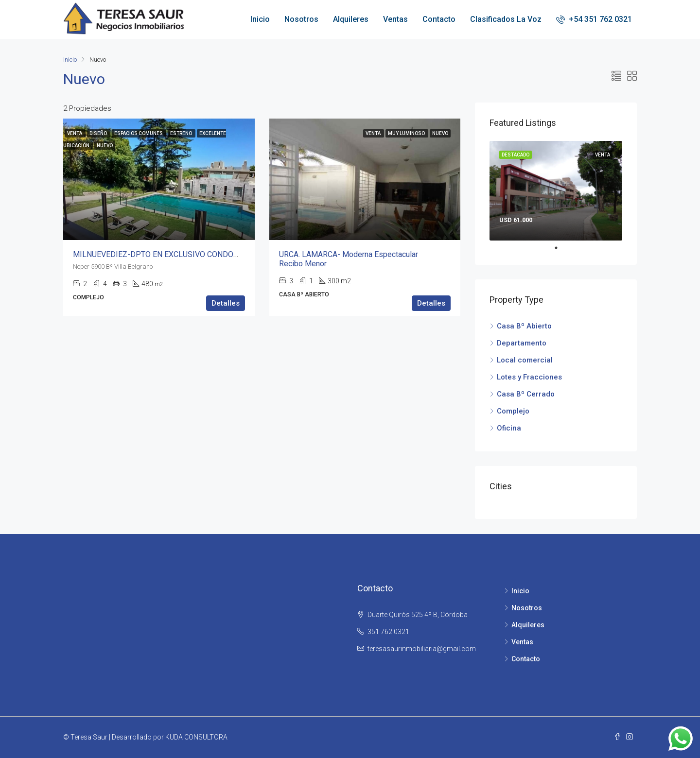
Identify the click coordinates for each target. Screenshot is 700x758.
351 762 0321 (388, 632)
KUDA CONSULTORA (196, 737)
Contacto (439, 19)
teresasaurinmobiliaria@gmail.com (422, 649)
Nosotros (301, 19)
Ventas (395, 19)
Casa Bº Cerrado (526, 394)
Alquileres (351, 19)
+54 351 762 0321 (594, 19)
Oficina (509, 428)
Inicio (260, 19)
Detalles (226, 303)
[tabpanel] (556, 191)
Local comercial (525, 360)
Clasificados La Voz (506, 19)
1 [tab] (561, 248)
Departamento (522, 343)
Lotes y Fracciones (529, 377)
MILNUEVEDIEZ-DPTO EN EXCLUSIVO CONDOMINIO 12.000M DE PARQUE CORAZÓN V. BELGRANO (244, 254)
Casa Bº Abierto (524, 326)
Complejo (513, 411)
